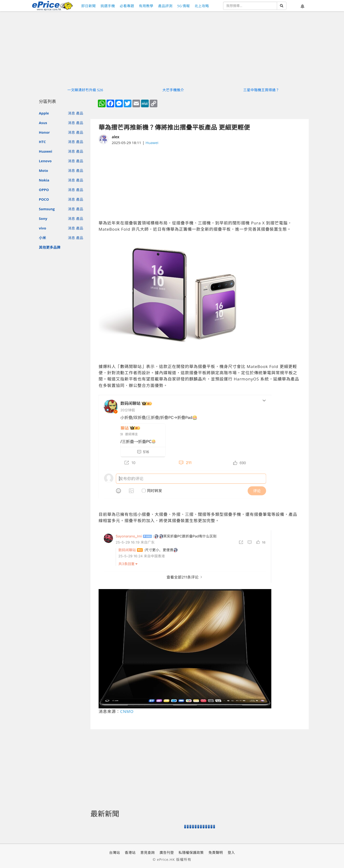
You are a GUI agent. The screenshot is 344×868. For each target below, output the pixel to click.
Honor (44, 132)
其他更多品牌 (50, 247)
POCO (44, 199)
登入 (231, 852)
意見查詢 (148, 852)
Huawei (45, 151)
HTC (42, 142)
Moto (43, 170)
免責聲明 (216, 852)
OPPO (44, 190)
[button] (302, 6)
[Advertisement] (200, 183)
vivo (42, 228)
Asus (43, 123)
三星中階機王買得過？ (261, 90)
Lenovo (45, 161)
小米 (42, 238)
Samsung (47, 209)
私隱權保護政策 (191, 852)
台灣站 (115, 852)
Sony (43, 218)
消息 (71, 113)
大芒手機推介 (173, 90)
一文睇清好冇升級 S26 (85, 90)
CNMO (127, 711)
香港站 (130, 852)
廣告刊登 (167, 852)
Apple (44, 113)
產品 (80, 113)
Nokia (44, 180)
